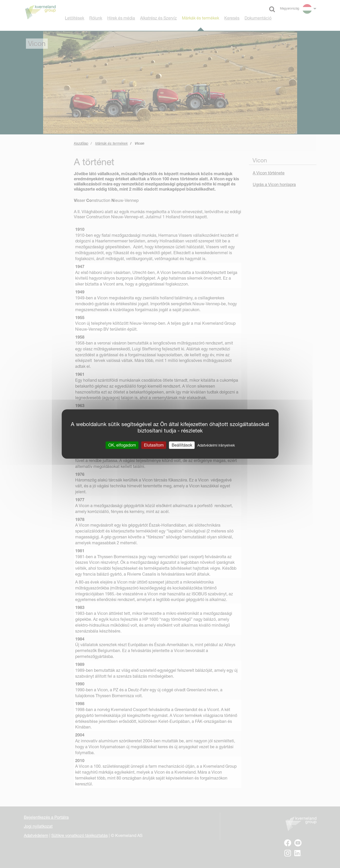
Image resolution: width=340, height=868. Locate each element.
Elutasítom (154, 445)
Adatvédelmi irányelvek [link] (216, 445)
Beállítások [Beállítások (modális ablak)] (182, 445)
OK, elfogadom (122, 445)
